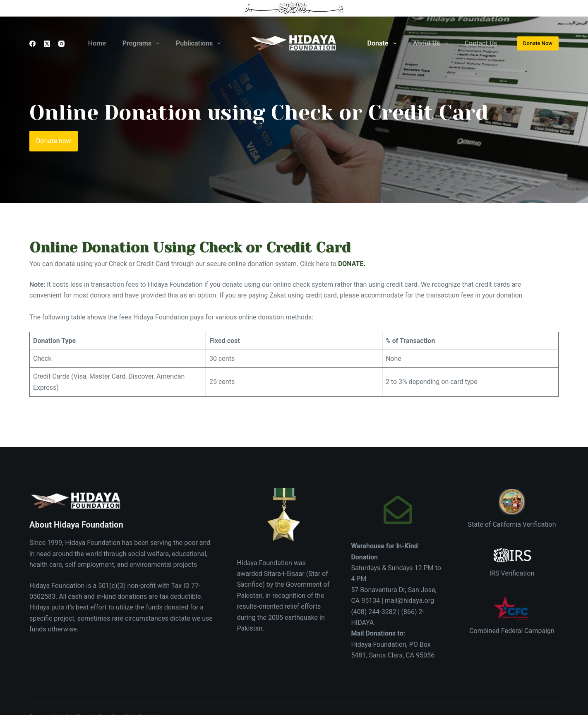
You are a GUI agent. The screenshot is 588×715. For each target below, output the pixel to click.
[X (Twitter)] (47, 44)
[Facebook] (32, 44)
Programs (143, 43)
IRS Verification (512, 573)
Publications (200, 43)
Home (97, 43)
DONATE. (352, 264)
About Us (432, 43)
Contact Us (481, 43)
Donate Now (538, 43)
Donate (384, 43)
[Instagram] (61, 44)
